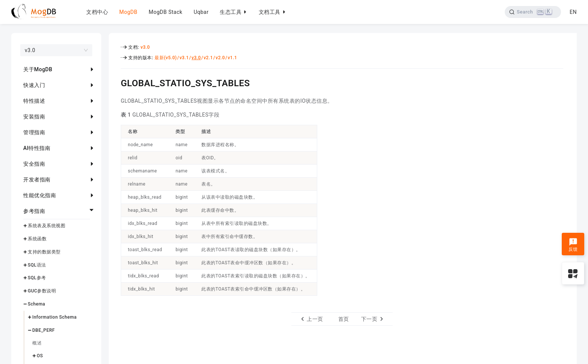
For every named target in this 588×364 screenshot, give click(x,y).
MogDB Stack (165, 12)
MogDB (128, 12)
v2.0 (220, 58)
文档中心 (97, 12)
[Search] (533, 12)
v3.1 (184, 58)
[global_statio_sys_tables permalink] (115, 82)
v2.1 (208, 58)
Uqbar (201, 12)
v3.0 (145, 47)
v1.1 (232, 58)
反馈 (573, 245)
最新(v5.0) (166, 58)
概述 (37, 343)
